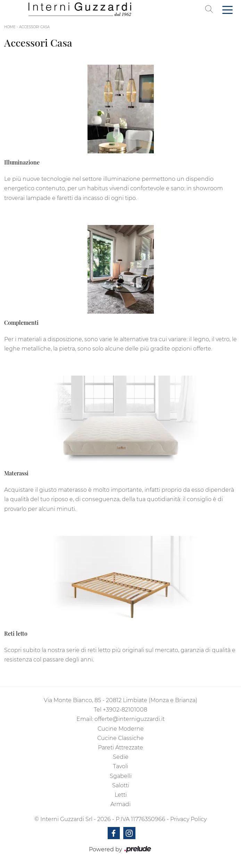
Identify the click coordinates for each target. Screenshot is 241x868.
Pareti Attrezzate (120, 748)
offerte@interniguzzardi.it (130, 719)
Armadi (120, 804)
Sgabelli (121, 776)
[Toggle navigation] (227, 9)
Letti (121, 795)
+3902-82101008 (125, 710)
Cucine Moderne (121, 729)
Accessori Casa (34, 27)
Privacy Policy (188, 819)
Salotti (121, 785)
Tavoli (120, 766)
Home (10, 27)
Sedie (121, 757)
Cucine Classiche (120, 738)
